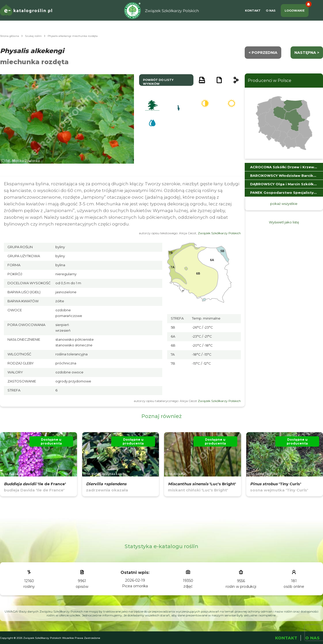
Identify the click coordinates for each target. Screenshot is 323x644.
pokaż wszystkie (284, 204)
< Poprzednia (263, 53)
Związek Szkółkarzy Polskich (219, 233)
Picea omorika (135, 586)
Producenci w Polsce (270, 81)
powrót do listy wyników (158, 82)
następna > (307, 53)
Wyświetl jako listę (284, 222)
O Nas (271, 11)
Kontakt (253, 11)
